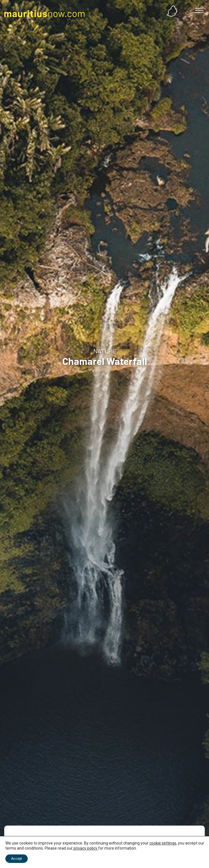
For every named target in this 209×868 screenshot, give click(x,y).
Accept (17, 859)
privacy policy (85, 848)
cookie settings (163, 843)
